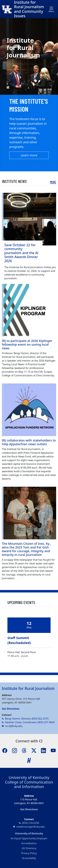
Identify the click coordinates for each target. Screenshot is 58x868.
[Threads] (24, 750)
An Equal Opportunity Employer (29, 838)
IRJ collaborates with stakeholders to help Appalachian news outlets (29, 442)
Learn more (29, 155)
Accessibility (29, 858)
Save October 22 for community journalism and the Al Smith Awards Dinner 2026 (21, 253)
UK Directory (29, 848)
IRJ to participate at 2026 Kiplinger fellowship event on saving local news (27, 344)
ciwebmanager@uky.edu (31, 827)
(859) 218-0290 (30, 823)
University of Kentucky (29, 777)
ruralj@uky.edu (14, 726)
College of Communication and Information (29, 784)
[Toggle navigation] (51, 9)
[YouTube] (53, 750)
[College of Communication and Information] (8, 9)
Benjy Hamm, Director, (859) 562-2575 (27, 719)
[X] (34, 750)
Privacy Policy (29, 853)
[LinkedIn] (43, 750)
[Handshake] (29, 760)
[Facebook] (5, 750)
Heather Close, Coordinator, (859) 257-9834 (30, 722)
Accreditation (29, 843)
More (53, 182)
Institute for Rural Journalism (28, 688)
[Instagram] (15, 750)
